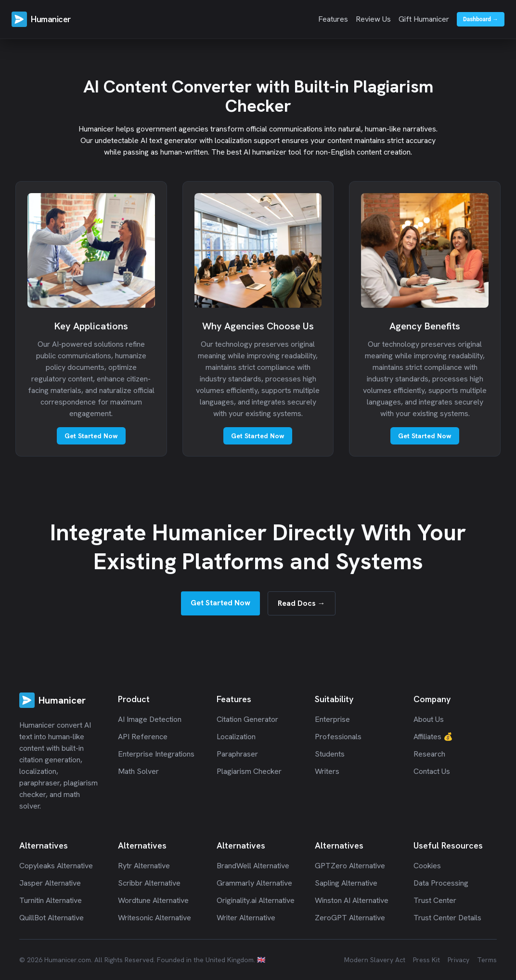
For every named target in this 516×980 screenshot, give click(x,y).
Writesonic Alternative (155, 918)
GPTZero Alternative (350, 866)
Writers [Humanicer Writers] (327, 771)
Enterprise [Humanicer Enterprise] (332, 719)
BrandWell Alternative (253, 866)
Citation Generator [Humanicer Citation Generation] (247, 719)
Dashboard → (481, 19)
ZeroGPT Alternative (350, 918)
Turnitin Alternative (51, 900)
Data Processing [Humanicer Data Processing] (441, 883)
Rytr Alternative (144, 866)
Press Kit (426, 960)
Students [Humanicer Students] (330, 754)
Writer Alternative (246, 918)
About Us (429, 719)
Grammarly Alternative (254, 883)
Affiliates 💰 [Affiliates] (433, 737)
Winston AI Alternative (352, 900)
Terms (487, 960)
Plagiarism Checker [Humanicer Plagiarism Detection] (249, 771)
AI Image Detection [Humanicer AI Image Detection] (150, 719)
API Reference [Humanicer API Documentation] (143, 737)
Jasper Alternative (50, 883)
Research (429, 754)
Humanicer (51, 19)
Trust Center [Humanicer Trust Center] (435, 900)
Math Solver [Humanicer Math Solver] (138, 771)
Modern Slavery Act (375, 960)
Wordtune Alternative (153, 900)
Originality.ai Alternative (256, 900)
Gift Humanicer (424, 19)
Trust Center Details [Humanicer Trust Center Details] (447, 918)
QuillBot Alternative (52, 918)
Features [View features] (333, 19)
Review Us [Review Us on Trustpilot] (373, 19)
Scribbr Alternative (149, 883)
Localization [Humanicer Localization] (236, 737)
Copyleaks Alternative (56, 866)
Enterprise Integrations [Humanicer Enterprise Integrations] (156, 754)
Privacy (458, 960)
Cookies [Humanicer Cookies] (427, 866)
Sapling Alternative (346, 883)
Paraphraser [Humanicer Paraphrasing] (237, 754)
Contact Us (432, 771)
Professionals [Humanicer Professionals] (338, 737)
